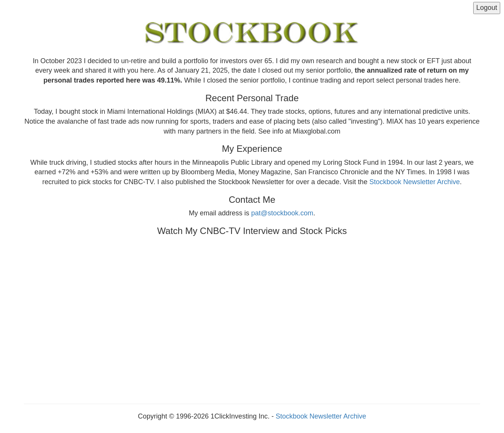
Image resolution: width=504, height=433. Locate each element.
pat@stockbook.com (282, 213)
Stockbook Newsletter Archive (415, 182)
